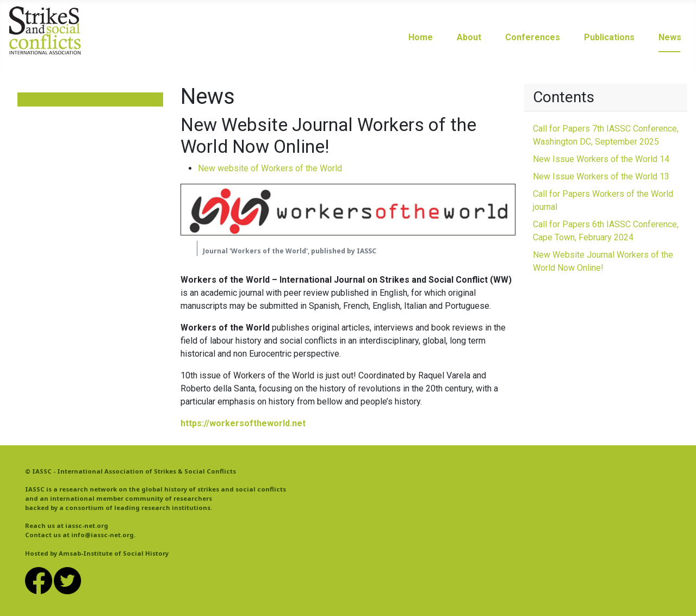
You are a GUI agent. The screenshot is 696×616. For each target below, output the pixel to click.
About (469, 37)
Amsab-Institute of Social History (114, 553)
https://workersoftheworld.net (243, 423)
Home (421, 37)
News (670, 37)
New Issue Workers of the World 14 (601, 159)
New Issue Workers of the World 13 (601, 176)
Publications (609, 37)
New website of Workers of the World (270, 168)
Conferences (533, 37)
